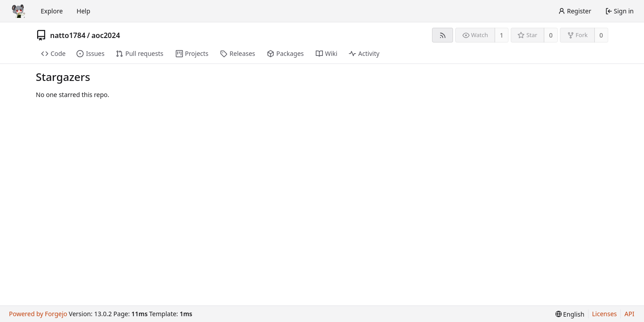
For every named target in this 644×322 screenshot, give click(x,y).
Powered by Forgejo (38, 314)
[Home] (19, 11)
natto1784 (68, 35)
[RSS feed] (443, 35)
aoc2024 (106, 35)
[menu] (570, 314)
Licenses (605, 314)
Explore (52, 11)
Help (83, 11)
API (629, 314)
